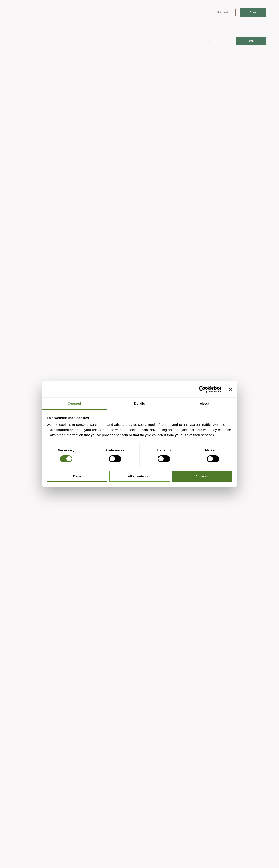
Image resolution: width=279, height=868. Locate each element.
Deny (77, 476)
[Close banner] (231, 389)
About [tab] (205, 403)
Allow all (202, 476)
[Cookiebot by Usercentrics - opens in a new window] (202, 389)
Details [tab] (140, 403)
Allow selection (139, 476)
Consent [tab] (74, 403)
